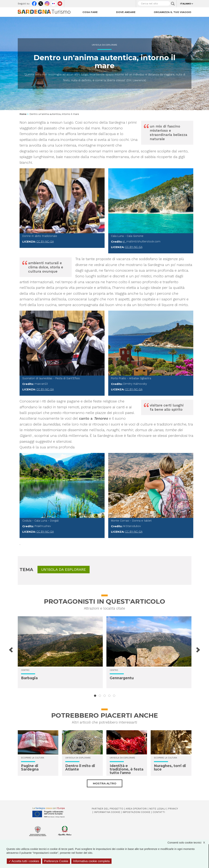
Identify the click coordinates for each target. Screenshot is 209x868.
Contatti (159, 812)
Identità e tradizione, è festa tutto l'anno (127, 769)
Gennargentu (122, 678)
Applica (173, 4)
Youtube (60, 3)
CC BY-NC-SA (45, 241)
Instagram (47, 3)
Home (23, 114)
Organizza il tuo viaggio (173, 12)
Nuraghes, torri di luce (170, 768)
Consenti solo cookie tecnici (188, 842)
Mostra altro (105, 783)
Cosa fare (90, 12)
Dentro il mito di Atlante (80, 768)
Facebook (34, 3)
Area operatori (136, 809)
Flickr (53, 3)
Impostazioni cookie (136, 812)
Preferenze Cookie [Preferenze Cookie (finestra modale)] (56, 861)
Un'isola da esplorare (104, 45)
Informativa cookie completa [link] (91, 861)
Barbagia (29, 678)
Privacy (173, 809)
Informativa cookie (107, 812)
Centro (25, 670)
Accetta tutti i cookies (24, 861)
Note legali (157, 809)
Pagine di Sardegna (30, 768)
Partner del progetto (107, 809)
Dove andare (126, 12)
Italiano (186, 4)
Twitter (41, 3)
